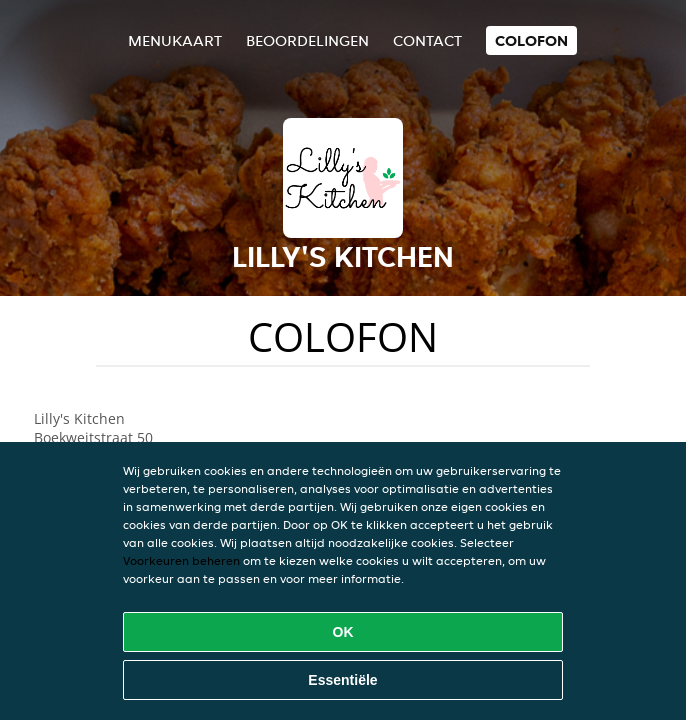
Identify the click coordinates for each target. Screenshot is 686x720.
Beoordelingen (307, 40)
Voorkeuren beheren (181, 560)
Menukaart (175, 40)
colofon (531, 40)
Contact (427, 40)
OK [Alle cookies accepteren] (343, 632)
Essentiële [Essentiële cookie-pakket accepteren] (342, 680)
